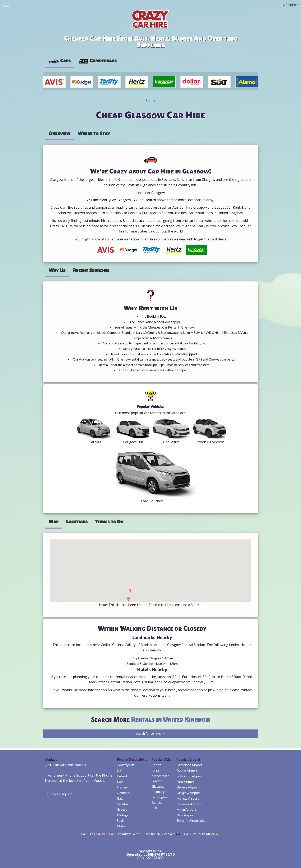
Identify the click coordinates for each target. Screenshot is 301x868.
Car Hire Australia (124, 834)
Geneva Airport (187, 787)
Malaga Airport (188, 798)
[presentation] (97, 61)
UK (119, 770)
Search (196, 605)
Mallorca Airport (189, 804)
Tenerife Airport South (192, 820)
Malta (121, 826)
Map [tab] (54, 521)
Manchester (160, 776)
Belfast (157, 802)
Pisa (155, 808)
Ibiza (155, 770)
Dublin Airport (187, 770)
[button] (128, 599)
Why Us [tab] (57, 270)
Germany (123, 793)
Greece (122, 809)
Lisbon (156, 765)
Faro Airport (185, 781)
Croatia (122, 804)
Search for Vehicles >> (151, 734)
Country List (126, 765)
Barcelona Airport (189, 765)
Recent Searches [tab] (91, 270)
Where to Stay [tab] (94, 133)
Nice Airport (186, 815)
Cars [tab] (60, 60)
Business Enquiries (60, 794)
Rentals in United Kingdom (171, 719)
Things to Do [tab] (109, 521)
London (157, 781)
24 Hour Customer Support (67, 765)
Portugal (123, 815)
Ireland (122, 776)
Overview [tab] (59, 133)
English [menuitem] (289, 4)
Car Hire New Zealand (162, 834)
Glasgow (158, 786)
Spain (121, 820)
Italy (120, 798)
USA (120, 781)
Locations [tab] (77, 521)
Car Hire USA (93, 834)
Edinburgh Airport (189, 776)
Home (151, 100)
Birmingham (160, 797)
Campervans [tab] (97, 60)
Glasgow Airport (188, 793)
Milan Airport (186, 809)
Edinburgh (159, 792)
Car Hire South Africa (202, 834)
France (122, 787)
